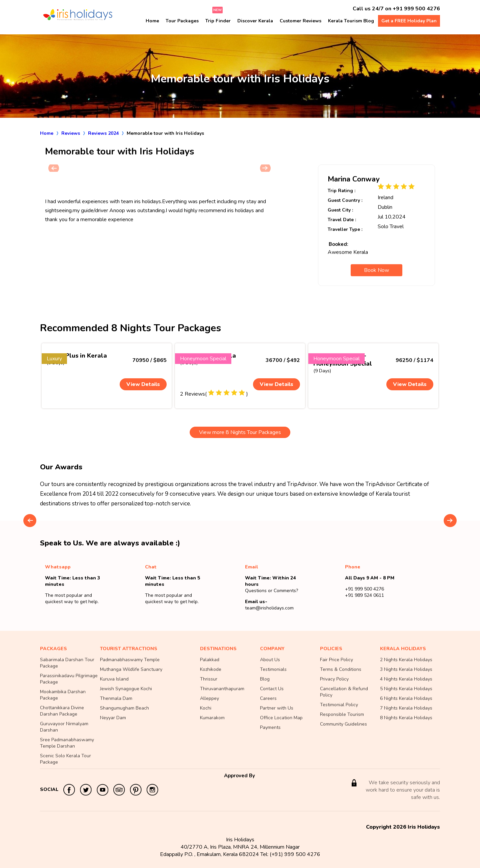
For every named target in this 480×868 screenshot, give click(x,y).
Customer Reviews (300, 21)
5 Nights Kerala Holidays (406, 689)
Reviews (71, 133)
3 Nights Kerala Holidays (406, 669)
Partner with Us (277, 708)
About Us (270, 660)
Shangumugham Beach (124, 708)
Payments (270, 727)
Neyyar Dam (113, 718)
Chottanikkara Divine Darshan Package (62, 711)
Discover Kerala (255, 21)
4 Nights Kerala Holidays (406, 679)
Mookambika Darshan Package (63, 695)
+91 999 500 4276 (416, 9)
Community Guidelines (343, 724)
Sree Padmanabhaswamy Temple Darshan (67, 743)
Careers (268, 698)
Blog (265, 679)
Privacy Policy (334, 679)
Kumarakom (212, 718)
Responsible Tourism (342, 714)
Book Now (376, 270)
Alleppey (209, 698)
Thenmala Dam (116, 698)
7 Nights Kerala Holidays (406, 708)
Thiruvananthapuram (222, 689)
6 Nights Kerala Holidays (406, 698)
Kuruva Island (114, 679)
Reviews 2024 (103, 133)
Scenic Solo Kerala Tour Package (65, 759)
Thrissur (209, 679)
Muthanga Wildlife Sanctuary (131, 669)
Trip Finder (218, 21)
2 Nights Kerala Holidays (406, 660)
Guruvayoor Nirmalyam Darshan (64, 727)
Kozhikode (211, 669)
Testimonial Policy (339, 705)
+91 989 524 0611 (364, 595)
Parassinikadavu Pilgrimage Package (69, 679)
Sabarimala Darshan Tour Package (67, 663)
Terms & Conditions (341, 669)
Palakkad (210, 660)
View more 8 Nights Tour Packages (240, 432)
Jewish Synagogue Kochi (126, 689)
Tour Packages (182, 21)
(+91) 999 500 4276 (295, 854)
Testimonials (273, 669)
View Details (143, 384)
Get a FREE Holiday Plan (409, 21)
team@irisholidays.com (269, 608)
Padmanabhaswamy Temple (130, 660)
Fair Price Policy (336, 660)
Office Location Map (281, 718)
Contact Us (272, 689)
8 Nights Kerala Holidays (406, 718)
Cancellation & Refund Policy (344, 692)
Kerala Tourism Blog (351, 21)
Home (152, 21)
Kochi (206, 708)
